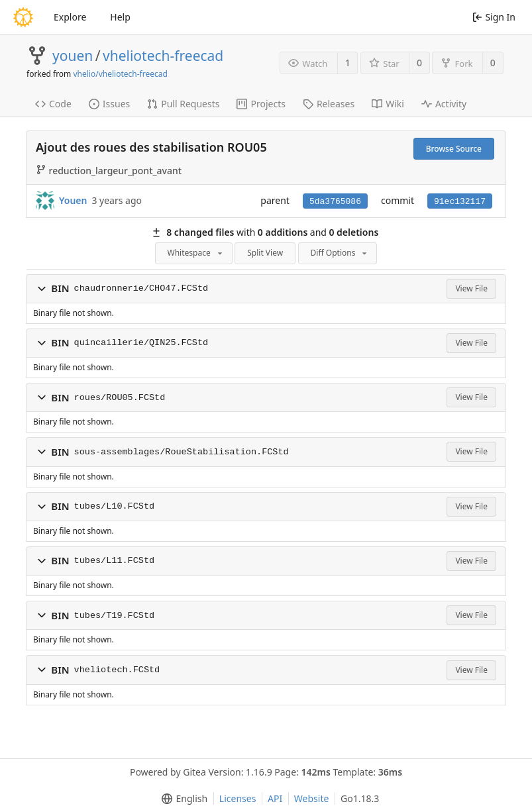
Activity (444, 104)
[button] (42, 289)
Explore (70, 17)
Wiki (388, 104)
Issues (109, 104)
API (275, 798)
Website (312, 798)
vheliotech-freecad (163, 56)
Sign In (494, 17)
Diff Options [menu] (340, 253)
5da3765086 (335, 202)
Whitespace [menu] (196, 253)
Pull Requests (183, 104)
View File (471, 288)
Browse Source (454, 149)
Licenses (238, 798)
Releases (329, 104)
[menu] (182, 799)
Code (53, 104)
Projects (261, 104)
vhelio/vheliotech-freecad (120, 74)
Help (120, 17)
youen (73, 56)
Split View (265, 253)
